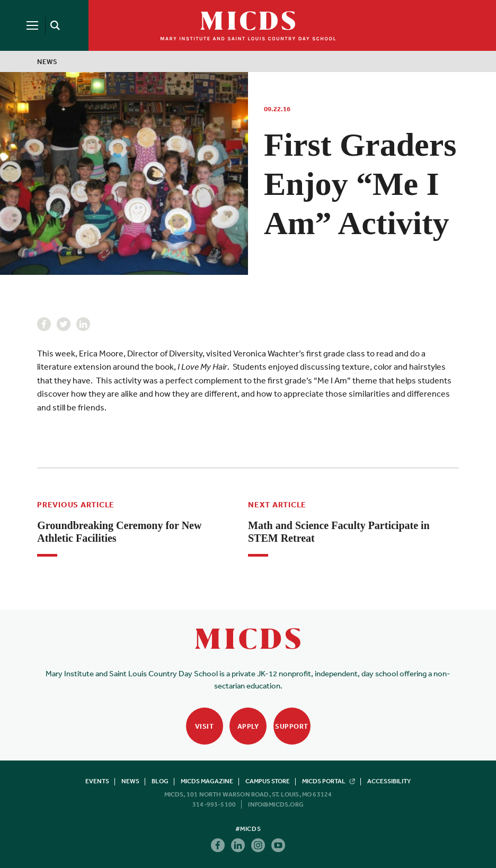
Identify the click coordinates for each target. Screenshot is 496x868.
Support (292, 726)
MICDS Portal (329, 781)
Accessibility (389, 781)
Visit (205, 726)
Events (97, 781)
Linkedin (83, 324)
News (47, 62)
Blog (160, 781)
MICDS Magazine (207, 781)
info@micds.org (276, 804)
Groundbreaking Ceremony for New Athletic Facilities (119, 532)
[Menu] (32, 25)
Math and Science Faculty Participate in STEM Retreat (339, 532)
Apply (248, 726)
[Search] (54, 25)
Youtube (278, 845)
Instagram (258, 845)
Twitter (64, 324)
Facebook (44, 324)
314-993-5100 (214, 804)
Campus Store (268, 781)
